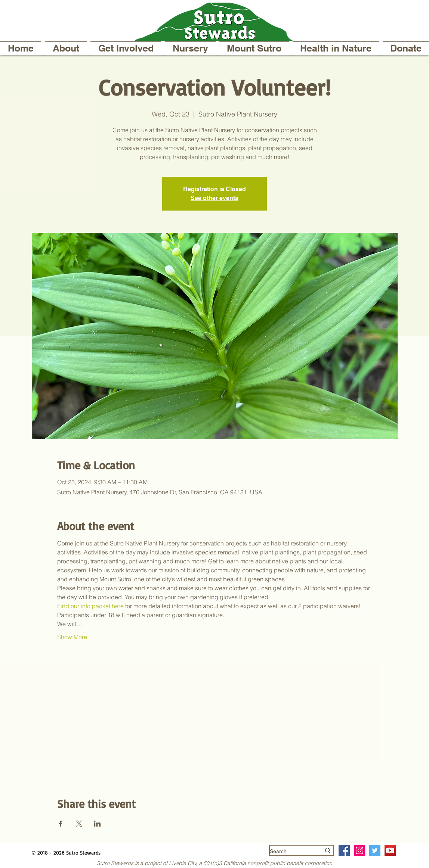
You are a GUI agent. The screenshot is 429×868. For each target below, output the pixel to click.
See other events (214, 198)
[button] (66, 48)
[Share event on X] (79, 824)
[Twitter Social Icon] (375, 850)
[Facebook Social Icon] (344, 850)
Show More (72, 637)
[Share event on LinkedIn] (97, 824)
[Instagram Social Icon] (359, 850)
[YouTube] (390, 850)
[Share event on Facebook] (61, 824)
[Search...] (290, 851)
